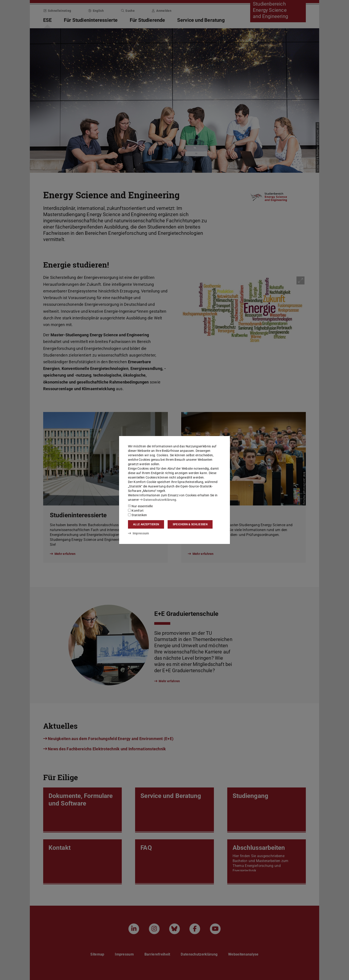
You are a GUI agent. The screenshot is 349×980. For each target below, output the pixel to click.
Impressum (139, 533)
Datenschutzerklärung (158, 500)
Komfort (136, 511)
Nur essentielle (140, 506)
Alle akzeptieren (146, 524)
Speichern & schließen (190, 524)
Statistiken (138, 515)
